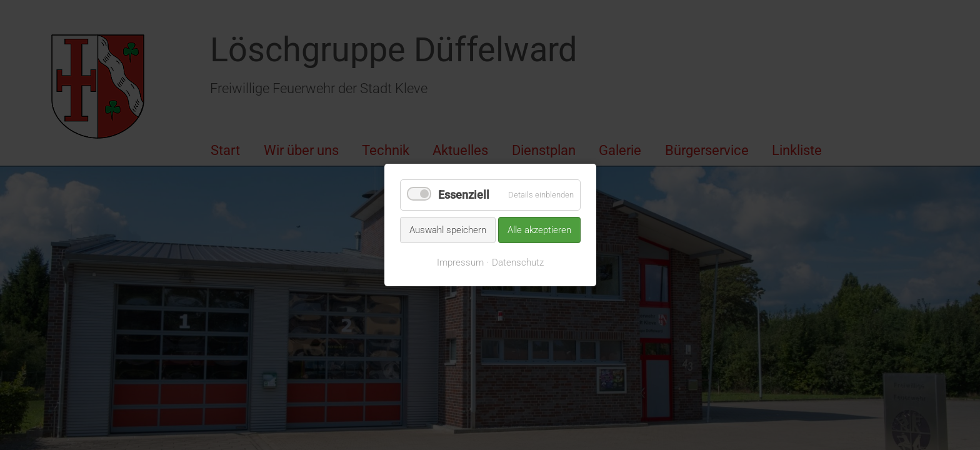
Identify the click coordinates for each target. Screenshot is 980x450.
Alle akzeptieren (539, 229)
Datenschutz (518, 262)
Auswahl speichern (448, 229)
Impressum (460, 262)
